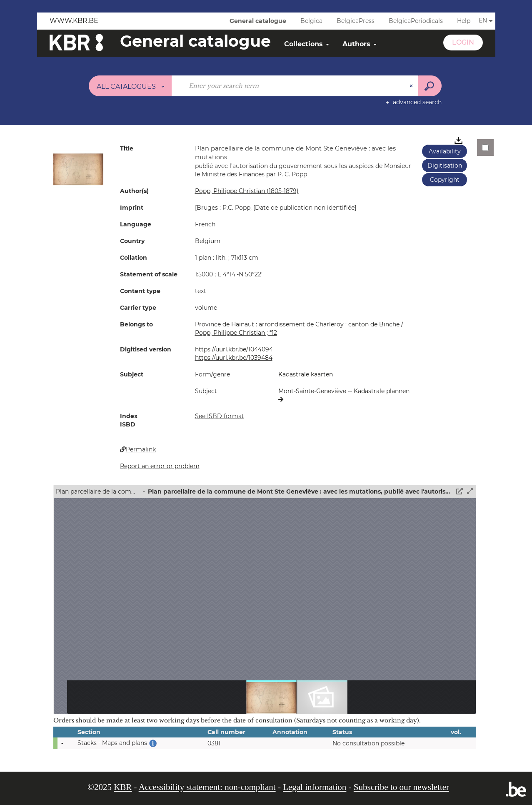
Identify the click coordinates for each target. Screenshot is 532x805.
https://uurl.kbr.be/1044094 (234, 349)
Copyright (445, 180)
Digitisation (445, 166)
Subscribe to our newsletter (401, 787)
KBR (123, 787)
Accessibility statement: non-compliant (207, 787)
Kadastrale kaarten (306, 374)
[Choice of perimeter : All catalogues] (130, 86)
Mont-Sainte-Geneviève (313, 391)
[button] (78, 169)
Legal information (315, 787)
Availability (445, 151)
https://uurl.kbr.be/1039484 (234, 358)
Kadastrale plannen (382, 391)
